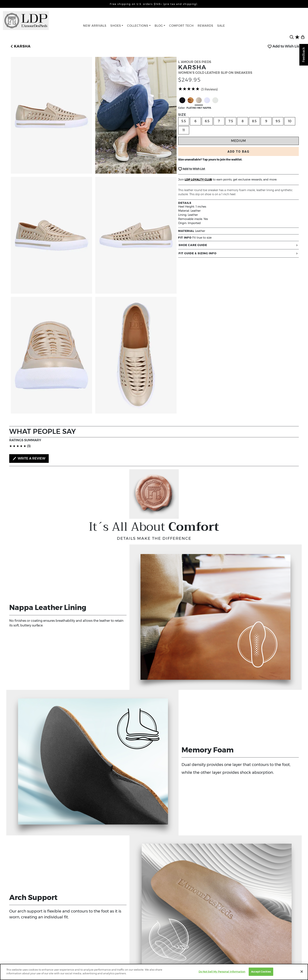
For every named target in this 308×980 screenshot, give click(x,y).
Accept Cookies (261, 972)
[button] (20, 46)
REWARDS (205, 26)
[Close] (302, 972)
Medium (238, 141)
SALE (221, 26)
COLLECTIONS (138, 26)
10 (290, 121)
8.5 (254, 121)
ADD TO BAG (238, 152)
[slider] (189, 89)
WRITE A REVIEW (29, 459)
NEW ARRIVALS (95, 26)
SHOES (116, 26)
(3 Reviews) (209, 89)
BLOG (159, 26)
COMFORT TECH (181, 26)
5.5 (184, 121)
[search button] (292, 37)
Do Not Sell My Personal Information (222, 972)
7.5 (231, 121)
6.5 (207, 121)
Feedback (304, 55)
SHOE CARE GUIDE (238, 245)
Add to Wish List (284, 46)
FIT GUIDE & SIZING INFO (238, 253)
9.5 (278, 121)
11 (184, 130)
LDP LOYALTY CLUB (198, 180)
